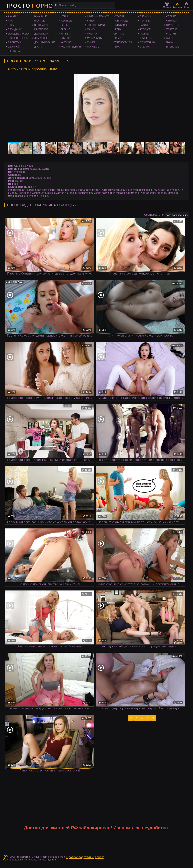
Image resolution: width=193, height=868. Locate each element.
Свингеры (146, 38)
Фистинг (172, 34)
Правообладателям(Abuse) (85, 857)
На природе (121, 21)
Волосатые (41, 25)
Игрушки (66, 34)
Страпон (172, 21)
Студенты (172, 25)
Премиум (146, 16)
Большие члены (18, 38)
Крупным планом (98, 16)
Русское (145, 29)
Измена (65, 38)
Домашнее (41, 38)
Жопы (64, 25)
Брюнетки (14, 42)
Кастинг (66, 42)
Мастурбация (96, 38)
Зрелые (65, 29)
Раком (144, 25)
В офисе (39, 21)
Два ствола (41, 34)
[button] (182, 77)
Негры (117, 29)
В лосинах (15, 51)
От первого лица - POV (126, 42)
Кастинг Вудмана (72, 47)
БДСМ (11, 25)
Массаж (92, 34)
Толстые (172, 29)
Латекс (91, 21)
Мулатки (119, 16)
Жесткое (66, 21)
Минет (91, 42)
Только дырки (96, 25)
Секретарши (148, 42)
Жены (64, 16)
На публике (121, 25)
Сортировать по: (154, 215)
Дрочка (39, 47)
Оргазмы (119, 34)
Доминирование (45, 42)
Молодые (93, 47)
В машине (41, 16)
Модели (167, 5)
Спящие (171, 16)
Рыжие (144, 34)
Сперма (145, 47)
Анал (11, 21)
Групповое (41, 29)
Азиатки (13, 16)
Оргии (117, 38)
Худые (170, 38)
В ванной (14, 47)
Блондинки (15, 29)
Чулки (170, 42)
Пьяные (145, 21)
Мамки (91, 29)
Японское (173, 47)
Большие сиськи (19, 34)
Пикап (117, 47)
